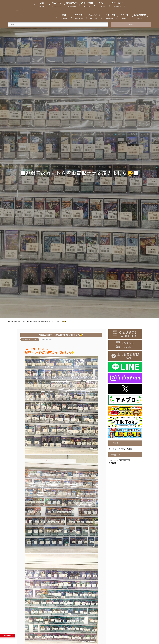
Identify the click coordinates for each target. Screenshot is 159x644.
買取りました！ (27, 340)
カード (36, 340)
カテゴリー (113, 449)
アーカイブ (113, 460)
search (131, 25)
